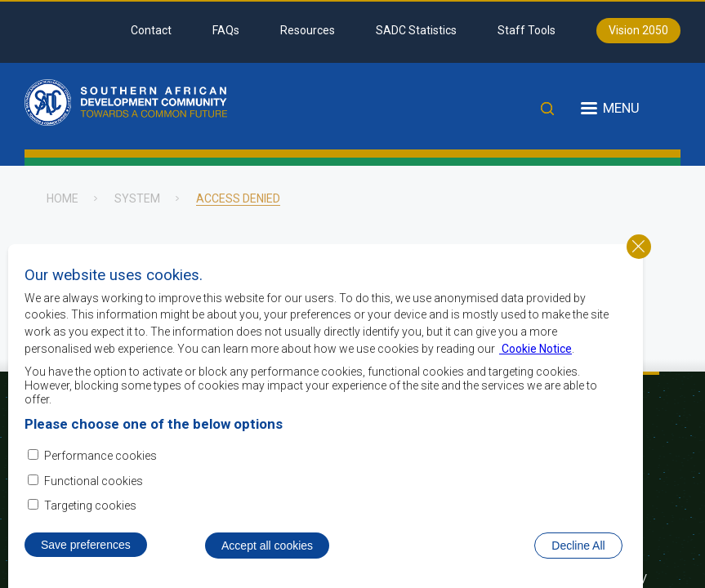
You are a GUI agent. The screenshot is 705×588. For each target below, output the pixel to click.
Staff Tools (527, 30)
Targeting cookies (90, 527)
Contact (151, 30)
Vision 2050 (638, 30)
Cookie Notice (535, 369)
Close (639, 267)
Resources (308, 30)
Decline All (578, 567)
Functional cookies (94, 501)
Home (62, 198)
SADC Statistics (416, 30)
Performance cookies (100, 477)
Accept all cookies (267, 567)
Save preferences (86, 566)
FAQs (226, 30)
